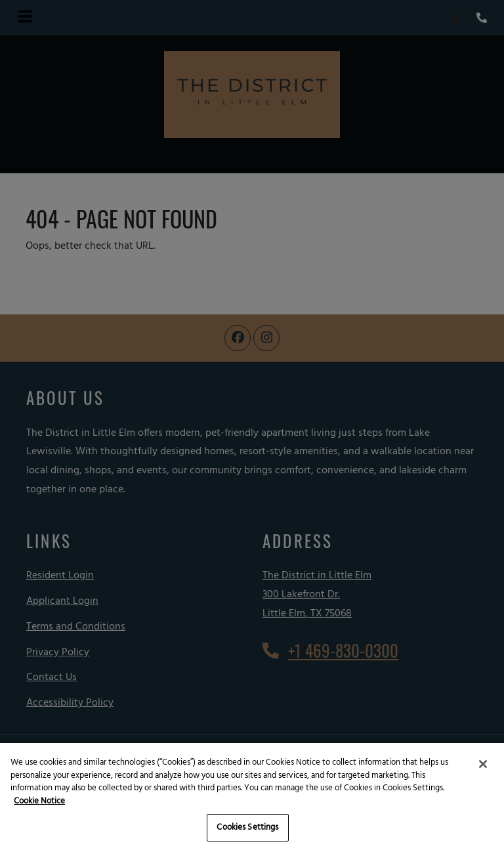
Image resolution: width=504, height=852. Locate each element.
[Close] (483, 764)
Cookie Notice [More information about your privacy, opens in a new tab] (39, 801)
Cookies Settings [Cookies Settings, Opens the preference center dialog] (247, 827)
